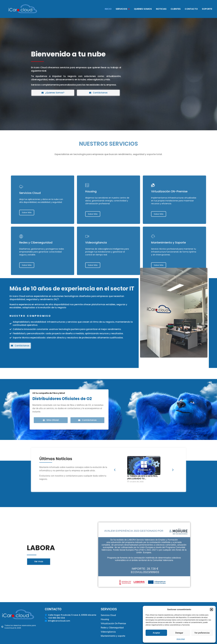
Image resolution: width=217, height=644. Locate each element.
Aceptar (156, 633)
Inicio (108, 9)
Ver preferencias (202, 633)
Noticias (161, 9)
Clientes (176, 9)
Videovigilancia (108, 632)
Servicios (123, 9)
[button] (211, 609)
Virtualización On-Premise (113, 623)
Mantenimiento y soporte (113, 636)
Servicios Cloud (108, 615)
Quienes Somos (143, 9)
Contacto (191, 9)
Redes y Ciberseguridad (112, 628)
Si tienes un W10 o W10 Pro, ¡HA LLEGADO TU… (142, 477)
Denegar (179, 633)
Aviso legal (181, 639)
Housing (105, 619)
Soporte (207, 9)
